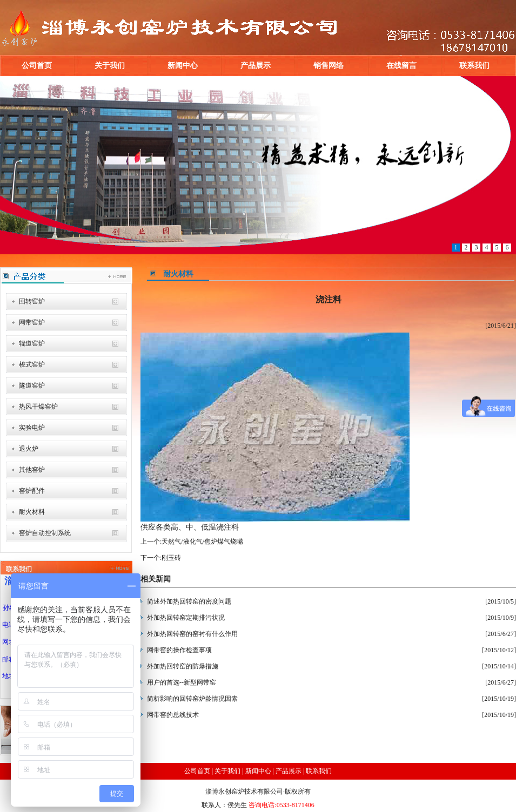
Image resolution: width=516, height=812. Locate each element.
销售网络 (329, 66)
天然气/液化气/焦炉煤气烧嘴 (202, 542)
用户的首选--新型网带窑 (182, 682)
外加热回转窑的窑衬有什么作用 (192, 634)
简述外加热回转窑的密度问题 (189, 601)
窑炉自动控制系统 (45, 533)
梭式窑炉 (32, 364)
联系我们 (474, 66)
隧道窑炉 (32, 385)
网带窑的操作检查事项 (179, 650)
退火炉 (29, 449)
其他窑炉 (32, 470)
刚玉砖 (171, 558)
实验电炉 (32, 428)
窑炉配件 (32, 491)
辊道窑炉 (32, 343)
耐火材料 (32, 512)
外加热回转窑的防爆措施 (183, 666)
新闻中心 (183, 66)
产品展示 (256, 66)
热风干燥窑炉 (38, 407)
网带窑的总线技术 (173, 715)
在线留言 (401, 66)
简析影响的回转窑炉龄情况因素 (192, 699)
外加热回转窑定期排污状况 (186, 618)
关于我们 (110, 66)
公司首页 (37, 66)
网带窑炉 (32, 322)
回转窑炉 (32, 301)
